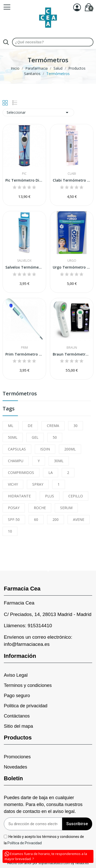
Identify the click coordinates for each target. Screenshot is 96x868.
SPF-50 (14, 519)
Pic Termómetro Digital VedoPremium (24, 180)
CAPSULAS (17, 449)
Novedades (15, 767)
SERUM (66, 508)
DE (30, 426)
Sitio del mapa (18, 726)
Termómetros (20, 394)
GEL (35, 437)
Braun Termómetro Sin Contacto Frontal (72, 354)
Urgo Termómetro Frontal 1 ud (72, 267)
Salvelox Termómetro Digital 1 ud (24, 267)
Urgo (72, 261)
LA (51, 473)
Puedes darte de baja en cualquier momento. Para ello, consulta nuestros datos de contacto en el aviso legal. (43, 804)
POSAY (14, 508)
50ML (13, 437)
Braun (72, 348)
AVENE (79, 519)
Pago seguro (17, 696)
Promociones (17, 757)
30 (76, 426)
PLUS (50, 496)
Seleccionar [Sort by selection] (38, 112)
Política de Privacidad (25, 843)
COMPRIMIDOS (21, 473)
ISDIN (45, 449)
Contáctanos (17, 716)
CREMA (53, 426)
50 (55, 437)
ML (11, 426)
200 (56, 519)
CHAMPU (16, 461)
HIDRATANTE (19, 496)
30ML (59, 461)
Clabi (72, 174)
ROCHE (40, 508)
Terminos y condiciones (28, 685)
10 (10, 531)
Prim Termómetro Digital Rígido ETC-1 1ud (24, 354)
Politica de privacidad (26, 706)
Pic (24, 174)
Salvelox (24, 261)
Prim (24, 348)
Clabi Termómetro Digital (72, 180)
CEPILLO (76, 496)
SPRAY (38, 484)
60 (36, 519)
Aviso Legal (16, 675)
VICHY (13, 484)
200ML (70, 449)
